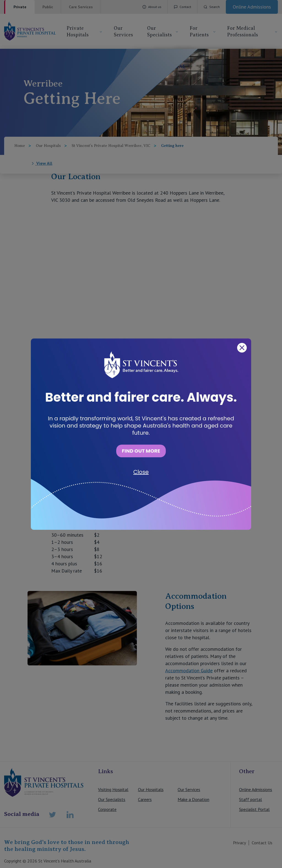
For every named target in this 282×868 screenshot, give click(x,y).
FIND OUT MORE (141, 451)
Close (141, 472)
